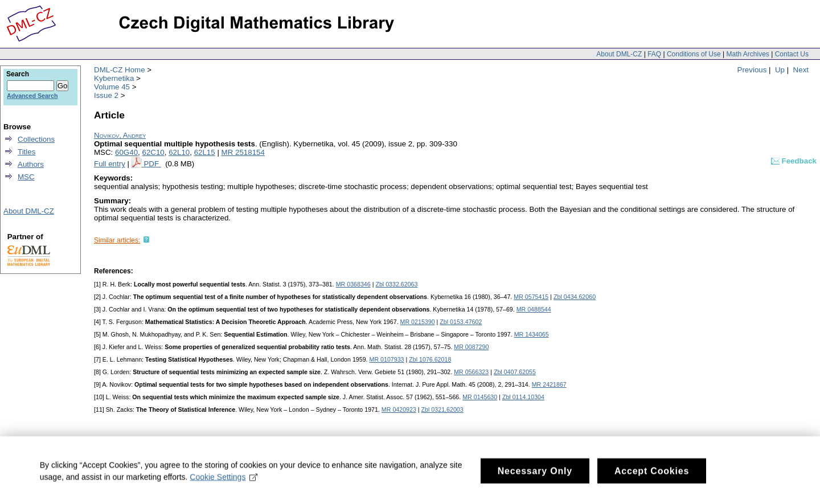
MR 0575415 (531, 297)
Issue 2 (106, 95)
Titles (26, 152)
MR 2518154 (243, 152)
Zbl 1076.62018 (430, 359)
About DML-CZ (619, 54)
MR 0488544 (534, 309)
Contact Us (792, 54)
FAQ (654, 54)
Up (780, 70)
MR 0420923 (399, 409)
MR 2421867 (549, 384)
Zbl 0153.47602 (461, 322)
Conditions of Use (694, 54)
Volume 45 (112, 87)
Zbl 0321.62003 (442, 409)
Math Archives (747, 54)
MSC (26, 177)
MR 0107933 (387, 359)
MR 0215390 (418, 322)
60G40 (126, 152)
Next (801, 70)
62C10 (153, 152)
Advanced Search (32, 96)
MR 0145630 (480, 397)
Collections (36, 139)
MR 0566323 (471, 372)
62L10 (179, 152)
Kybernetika (114, 78)
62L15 (205, 152)
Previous (752, 70)
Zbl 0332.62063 (396, 284)
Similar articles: (117, 240)
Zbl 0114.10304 (523, 397)
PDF (152, 164)
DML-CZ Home (120, 70)
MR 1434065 (532, 334)
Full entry (110, 164)
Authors (31, 164)
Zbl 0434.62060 (575, 297)
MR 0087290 (471, 347)
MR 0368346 (353, 284)
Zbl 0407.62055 (515, 372)
